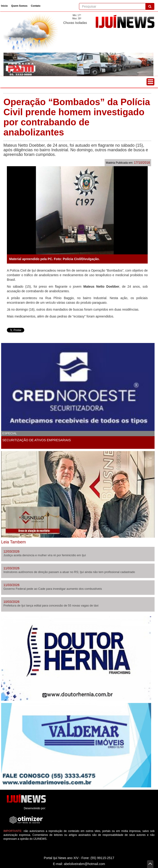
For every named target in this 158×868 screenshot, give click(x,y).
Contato (36, 6)
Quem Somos (19, 6)
